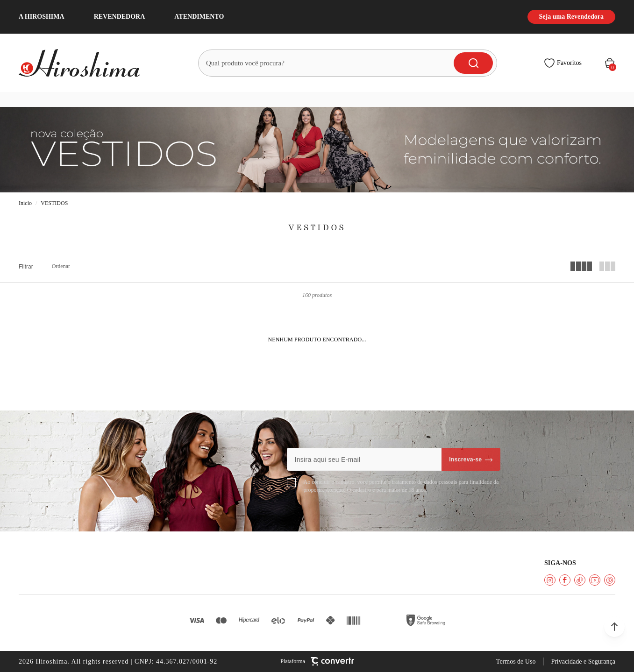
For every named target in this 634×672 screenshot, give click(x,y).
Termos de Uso (516, 661)
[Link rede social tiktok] (580, 580)
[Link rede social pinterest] (610, 580)
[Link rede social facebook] (565, 580)
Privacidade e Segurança (583, 661)
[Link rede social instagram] (550, 580)
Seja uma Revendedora (571, 17)
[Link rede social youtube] (595, 580)
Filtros (26, 267)
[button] (614, 627)
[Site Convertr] (317, 661)
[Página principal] (85, 63)
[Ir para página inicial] (25, 203)
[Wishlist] (563, 63)
